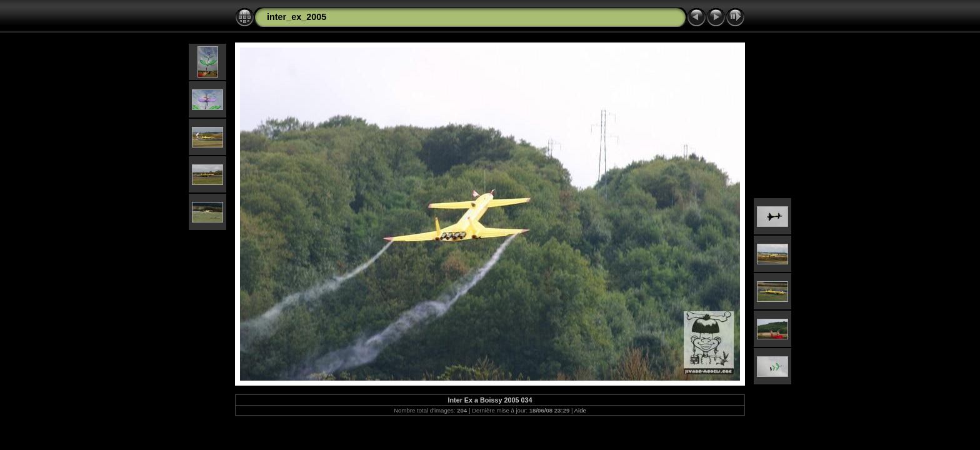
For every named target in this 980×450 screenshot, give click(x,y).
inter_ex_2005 (297, 17)
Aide (580, 410)
